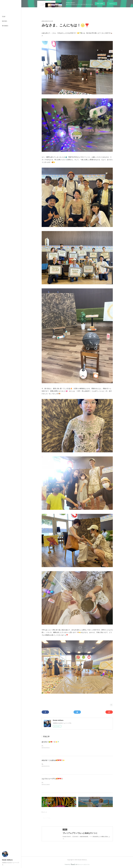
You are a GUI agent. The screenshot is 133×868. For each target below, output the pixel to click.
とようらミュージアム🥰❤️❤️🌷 (52, 779)
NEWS (5, 21)
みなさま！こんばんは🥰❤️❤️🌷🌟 (53, 760)
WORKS (5, 26)
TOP (4, 17)
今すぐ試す (100, 4)
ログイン (112, 4)
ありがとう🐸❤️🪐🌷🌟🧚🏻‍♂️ (50, 742)
